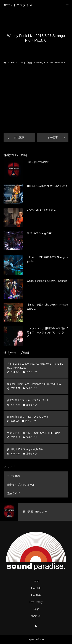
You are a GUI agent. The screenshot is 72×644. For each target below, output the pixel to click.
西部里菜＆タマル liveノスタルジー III (28, 400)
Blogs (36, 609)
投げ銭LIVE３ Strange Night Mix (25, 449)
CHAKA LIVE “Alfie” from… (42, 210)
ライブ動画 (14, 476)
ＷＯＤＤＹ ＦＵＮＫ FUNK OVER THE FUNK (34, 433)
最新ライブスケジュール (21, 485)
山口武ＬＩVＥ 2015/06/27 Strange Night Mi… (47, 259)
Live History (36, 602)
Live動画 (36, 595)
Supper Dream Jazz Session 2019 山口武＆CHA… (35, 384)
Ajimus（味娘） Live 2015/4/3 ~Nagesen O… (47, 307)
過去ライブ (32, 372)
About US (36, 616)
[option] (36, 512)
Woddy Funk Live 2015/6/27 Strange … (47, 283)
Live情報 (36, 588)
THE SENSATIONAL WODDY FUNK (47, 186)
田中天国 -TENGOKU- (39, 162)
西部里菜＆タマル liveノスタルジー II (28, 417)
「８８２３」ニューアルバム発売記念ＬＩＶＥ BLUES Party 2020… (35, 366)
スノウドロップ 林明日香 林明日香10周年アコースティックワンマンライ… (47, 332)
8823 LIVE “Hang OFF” (39, 233)
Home (36, 581)
